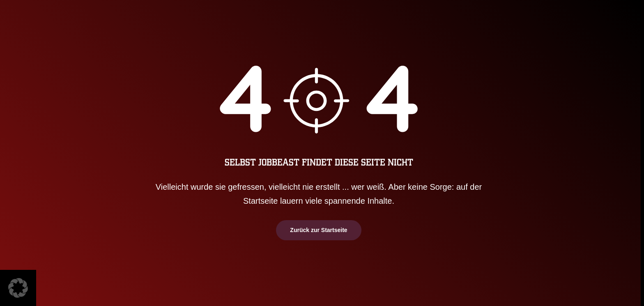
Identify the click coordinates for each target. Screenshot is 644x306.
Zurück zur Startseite (319, 230)
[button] (18, 288)
